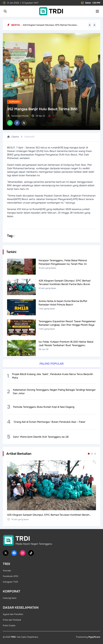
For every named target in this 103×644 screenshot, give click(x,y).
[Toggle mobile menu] (97, 11)
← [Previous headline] (90, 25)
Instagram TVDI (10, 582)
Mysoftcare (94, 637)
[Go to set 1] (89, 454)
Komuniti (14, 102)
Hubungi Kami (10, 598)
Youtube (7, 571)
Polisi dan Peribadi (12, 620)
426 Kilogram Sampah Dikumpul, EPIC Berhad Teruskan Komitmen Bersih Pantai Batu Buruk (50, 25)
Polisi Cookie (9, 626)
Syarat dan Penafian (13, 614)
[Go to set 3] (95, 454)
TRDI (13, 637)
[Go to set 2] (92, 454)
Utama (13, 137)
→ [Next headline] (94, 25)
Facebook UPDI (10, 576)
